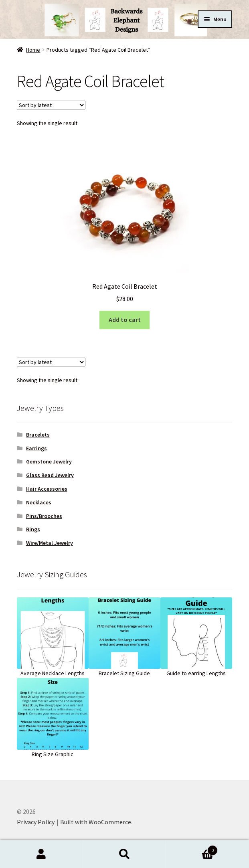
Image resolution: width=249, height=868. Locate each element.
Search (124, 854)
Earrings (36, 448)
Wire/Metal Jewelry (50, 543)
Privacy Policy (36, 822)
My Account (41, 854)
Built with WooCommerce (96, 822)
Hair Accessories (47, 489)
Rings (33, 529)
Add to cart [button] (125, 320)
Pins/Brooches (44, 516)
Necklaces (39, 502)
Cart (192, 849)
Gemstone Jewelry (49, 461)
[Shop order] (51, 105)
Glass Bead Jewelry (50, 475)
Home (33, 50)
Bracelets (38, 435)
